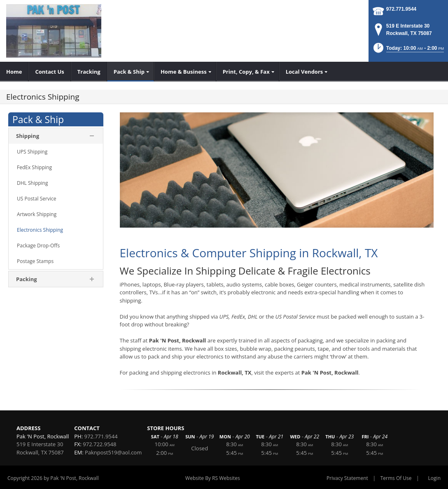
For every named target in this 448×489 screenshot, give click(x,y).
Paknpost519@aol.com (113, 452)
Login (434, 478)
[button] (408, 50)
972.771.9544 (401, 9)
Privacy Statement (347, 478)
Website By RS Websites (213, 478)
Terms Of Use (396, 478)
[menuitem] (14, 72)
